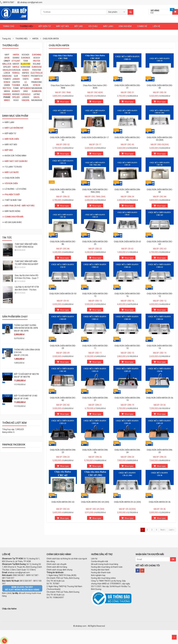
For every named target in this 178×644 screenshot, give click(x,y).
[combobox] (117, 11)
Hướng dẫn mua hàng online (103, 578)
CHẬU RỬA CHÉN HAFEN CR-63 (127, 242)
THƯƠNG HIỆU (26, 26)
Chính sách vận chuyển (57, 564)
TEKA (26, 61)
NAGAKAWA (37, 88)
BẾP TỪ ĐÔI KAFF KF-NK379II (26, 374)
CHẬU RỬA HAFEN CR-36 (160, 502)
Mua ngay (65, 102)
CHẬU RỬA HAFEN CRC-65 (63, 502)
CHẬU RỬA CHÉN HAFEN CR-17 (95, 137)
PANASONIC (37, 82)
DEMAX (16, 58)
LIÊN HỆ (157, 26)
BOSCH (37, 58)
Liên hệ (94, 559)
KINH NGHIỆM (125, 26)
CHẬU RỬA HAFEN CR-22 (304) (127, 502)
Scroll (174, 637)
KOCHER (26, 55)
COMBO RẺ (142, 26)
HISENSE (16, 94)
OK (173, 559)
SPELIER (7, 67)
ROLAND (37, 64)
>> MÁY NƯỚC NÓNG (11, 211)
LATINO (37, 94)
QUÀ (16, 76)
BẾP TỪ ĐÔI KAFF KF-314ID (26, 396)
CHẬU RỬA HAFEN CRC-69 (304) (95, 502)
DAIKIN (7, 85)
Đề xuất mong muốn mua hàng (105, 564)
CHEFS (26, 79)
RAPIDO (26, 73)
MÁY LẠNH (108, 26)
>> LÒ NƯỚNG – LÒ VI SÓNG (14, 189)
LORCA (7, 73)
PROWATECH (37, 76)
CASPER (16, 82)
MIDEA (7, 91)
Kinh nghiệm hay (98, 575)
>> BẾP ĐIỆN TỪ (9, 133)
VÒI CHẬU (93, 26)
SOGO (16, 100)
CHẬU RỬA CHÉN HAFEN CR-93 (63, 294)
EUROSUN (16, 70)
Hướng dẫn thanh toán (101, 572)
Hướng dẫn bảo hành (100, 570)
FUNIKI (16, 88)
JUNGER (26, 97)
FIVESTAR (37, 70)
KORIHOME (26, 67)
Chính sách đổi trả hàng (57, 567)
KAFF (7, 55)
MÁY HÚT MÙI (63, 26)
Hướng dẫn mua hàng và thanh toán (107, 567)
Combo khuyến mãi (99, 561)
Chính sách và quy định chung (59, 570)
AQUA (26, 85)
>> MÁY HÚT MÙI (10, 145)
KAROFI (16, 64)
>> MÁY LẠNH (8, 122)
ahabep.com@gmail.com (30, 2)
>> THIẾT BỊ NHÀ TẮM (12, 200)
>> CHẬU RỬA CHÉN (11, 178)
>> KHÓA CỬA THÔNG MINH (14, 156)
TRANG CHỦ (8, 26)
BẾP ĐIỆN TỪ (45, 26)
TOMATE (7, 79)
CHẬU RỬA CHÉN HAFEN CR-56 (160, 398)
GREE (26, 91)
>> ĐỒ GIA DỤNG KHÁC (12, 222)
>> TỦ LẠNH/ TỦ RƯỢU (12, 167)
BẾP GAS (79, 26)
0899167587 (7, 2)
